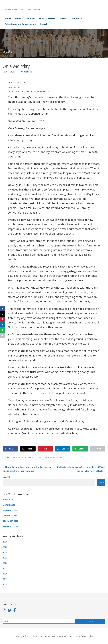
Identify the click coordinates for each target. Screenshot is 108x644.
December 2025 (11, 521)
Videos (63, 18)
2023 (5, 558)
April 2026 (8, 500)
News (18, 18)
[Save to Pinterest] (45, 449)
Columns (30, 18)
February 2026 (10, 510)
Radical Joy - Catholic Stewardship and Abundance (39, 457)
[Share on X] (28, 449)
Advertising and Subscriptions (20, 24)
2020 (5, 574)
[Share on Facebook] (10, 449)
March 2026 (9, 505)
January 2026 (10, 516)
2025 (5, 547)
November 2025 (11, 526)
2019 (5, 579)
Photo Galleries (47, 18)
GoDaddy (89, 636)
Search (44, 24)
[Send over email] (80, 449)
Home (8, 18)
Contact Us (76, 18)
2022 (5, 563)
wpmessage (26, 72)
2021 (5, 568)
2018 (5, 584)
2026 (5, 542)
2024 (5, 552)
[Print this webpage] (98, 449)
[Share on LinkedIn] (63, 449)
